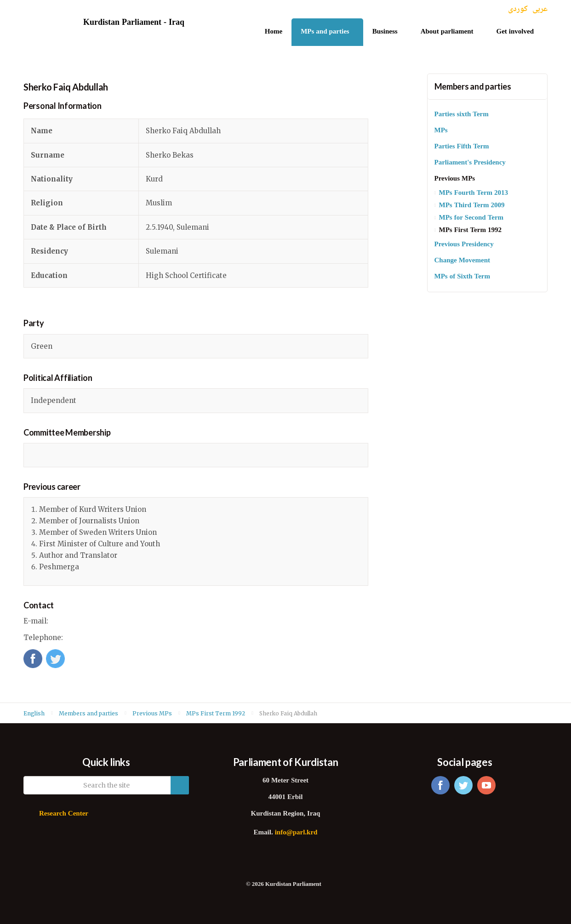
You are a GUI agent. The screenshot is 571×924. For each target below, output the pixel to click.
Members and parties (473, 86)
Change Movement (462, 261)
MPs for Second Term (471, 218)
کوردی (518, 9)
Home (274, 32)
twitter (463, 785)
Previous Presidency (464, 245)
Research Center (64, 814)
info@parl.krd (296, 833)
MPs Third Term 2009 (472, 206)
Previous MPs (455, 179)
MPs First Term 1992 (470, 230)
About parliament (447, 32)
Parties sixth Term (462, 115)
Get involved (515, 32)
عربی (540, 9)
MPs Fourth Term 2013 (474, 193)
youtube (486, 785)
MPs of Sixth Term (462, 277)
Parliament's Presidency (470, 163)
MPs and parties (325, 32)
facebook (440, 785)
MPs (441, 131)
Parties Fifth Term (462, 147)
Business (385, 32)
